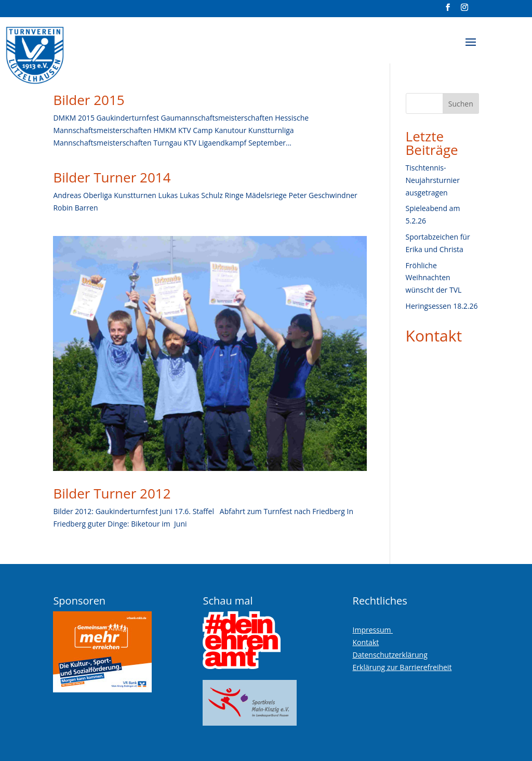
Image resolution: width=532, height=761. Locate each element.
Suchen (461, 104)
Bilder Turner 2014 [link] (112, 177)
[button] (471, 49)
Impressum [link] (373, 630)
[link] (61, 51)
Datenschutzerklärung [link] (390, 655)
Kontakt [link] (434, 336)
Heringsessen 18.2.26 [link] (442, 306)
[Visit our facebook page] (448, 10)
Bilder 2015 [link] (89, 100)
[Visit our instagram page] (465, 10)
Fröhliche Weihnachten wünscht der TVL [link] (434, 278)
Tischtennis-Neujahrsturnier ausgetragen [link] (433, 180)
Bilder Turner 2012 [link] (112, 493)
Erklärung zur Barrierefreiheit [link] (402, 667)
